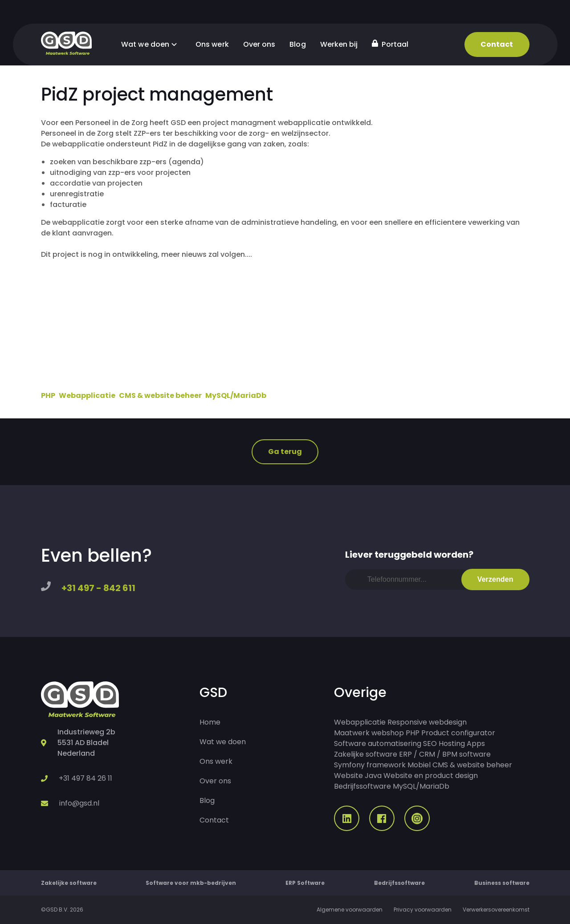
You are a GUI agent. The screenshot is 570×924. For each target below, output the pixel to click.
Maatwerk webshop (369, 733)
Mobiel (419, 765)
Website (348, 776)
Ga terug (285, 452)
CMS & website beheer (160, 395)
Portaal (390, 44)
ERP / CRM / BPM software (445, 754)
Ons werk (212, 44)
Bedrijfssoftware (362, 786)
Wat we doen (151, 44)
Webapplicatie (87, 395)
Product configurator (458, 733)
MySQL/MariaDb (236, 395)
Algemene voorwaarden (350, 910)
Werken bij (339, 44)
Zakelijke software (366, 754)
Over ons (259, 44)
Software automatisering (378, 744)
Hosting (452, 744)
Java (373, 776)
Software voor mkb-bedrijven (191, 883)
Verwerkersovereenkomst (496, 910)
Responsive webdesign (427, 722)
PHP (48, 395)
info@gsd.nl (79, 803)
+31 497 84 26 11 (85, 778)
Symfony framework (370, 765)
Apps (476, 744)
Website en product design (431, 776)
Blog (297, 44)
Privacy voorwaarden (423, 910)
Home (210, 722)
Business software (502, 883)
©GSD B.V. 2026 (62, 910)
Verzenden (495, 579)
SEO (430, 744)
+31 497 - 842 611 (98, 588)
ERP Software (305, 883)
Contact (497, 44)
